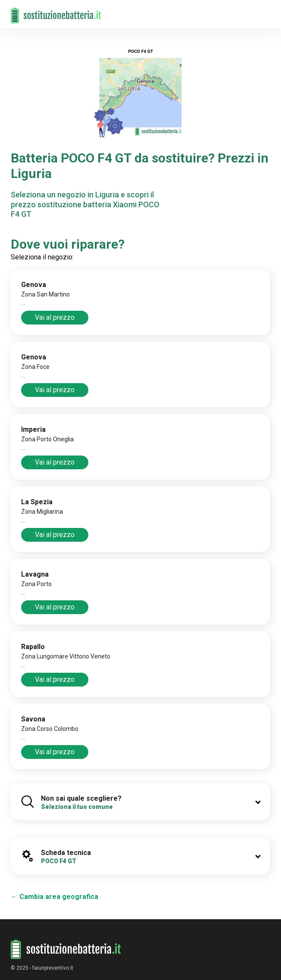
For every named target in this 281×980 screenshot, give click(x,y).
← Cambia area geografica (55, 897)
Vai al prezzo (55, 317)
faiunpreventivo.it (53, 968)
